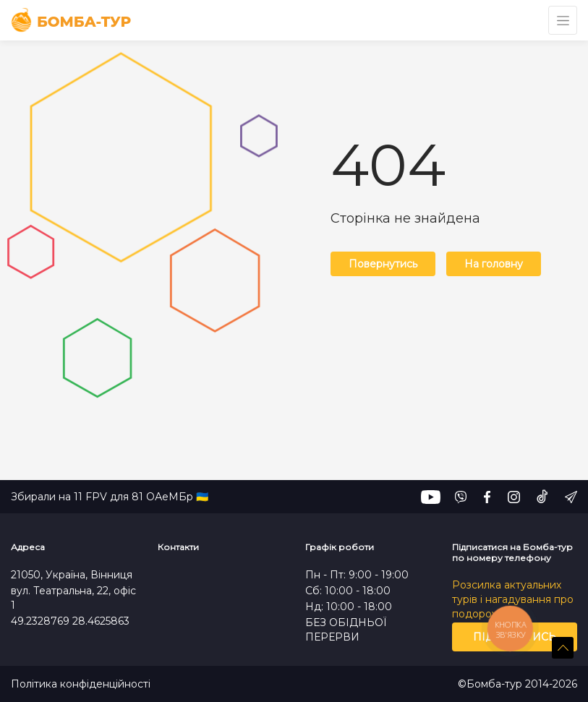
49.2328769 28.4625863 (70, 621)
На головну (494, 264)
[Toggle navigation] (563, 20)
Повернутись (383, 264)
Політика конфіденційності (81, 684)
